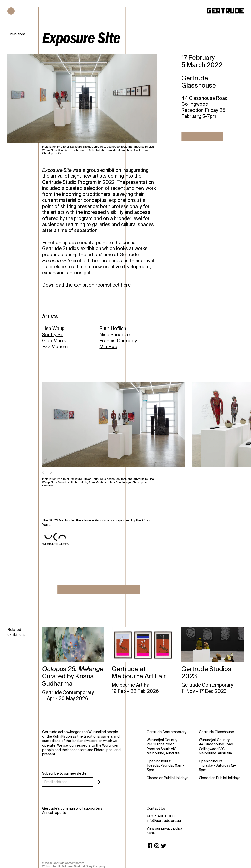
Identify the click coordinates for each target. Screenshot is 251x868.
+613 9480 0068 (160, 816)
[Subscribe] (99, 782)
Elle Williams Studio (69, 866)
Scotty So (53, 335)
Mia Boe (108, 347)
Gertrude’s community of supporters (72, 808)
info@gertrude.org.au (164, 821)
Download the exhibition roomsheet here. (87, 285)
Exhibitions (17, 34)
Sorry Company (96, 866)
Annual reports (54, 813)
